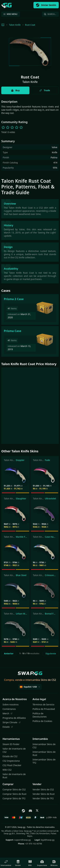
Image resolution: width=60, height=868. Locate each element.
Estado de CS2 (10, 756)
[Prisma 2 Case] (30, 309)
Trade (45, 90)
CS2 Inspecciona (11, 761)
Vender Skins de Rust (44, 794)
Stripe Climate (12, 722)
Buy (15, 90)
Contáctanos (9, 709)
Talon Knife (15, 25)
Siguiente (51, 653)
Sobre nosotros (11, 704)
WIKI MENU (10, 14)
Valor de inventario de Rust (14, 776)
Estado (8, 727)
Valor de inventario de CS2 (14, 750)
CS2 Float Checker (12, 765)
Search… (50, 14)
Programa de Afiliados (14, 718)
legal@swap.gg (48, 840)
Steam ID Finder (11, 744)
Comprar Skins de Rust (14, 794)
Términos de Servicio (44, 704)
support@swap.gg (22, 840)
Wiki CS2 (7, 770)
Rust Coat (30, 25)
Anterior (9, 653)
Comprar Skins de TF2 (14, 798)
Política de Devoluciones (40, 715)
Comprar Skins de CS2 (14, 789)
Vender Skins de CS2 (43, 789)
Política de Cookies (42, 721)
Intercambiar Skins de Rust (44, 753)
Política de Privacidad (44, 709)
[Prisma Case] (30, 341)
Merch (8, 713)
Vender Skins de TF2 (43, 798)
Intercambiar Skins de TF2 (44, 761)
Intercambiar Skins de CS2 (44, 746)
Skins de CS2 (48, 680)
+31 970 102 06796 (34, 844)
